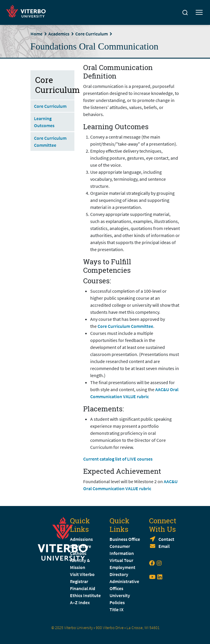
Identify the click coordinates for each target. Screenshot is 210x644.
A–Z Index (80, 602)
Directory (119, 574)
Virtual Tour (121, 560)
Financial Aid (83, 588)
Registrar (79, 581)
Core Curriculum (92, 34)
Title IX (117, 609)
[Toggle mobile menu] (199, 13)
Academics (59, 34)
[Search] (185, 13)
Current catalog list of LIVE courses (118, 459)
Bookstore (81, 546)
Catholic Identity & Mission (80, 560)
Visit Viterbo (82, 574)
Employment (122, 567)
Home (36, 34)
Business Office (125, 539)
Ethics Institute (85, 595)
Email (164, 546)
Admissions (81, 539)
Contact (166, 539)
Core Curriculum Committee (125, 326)
